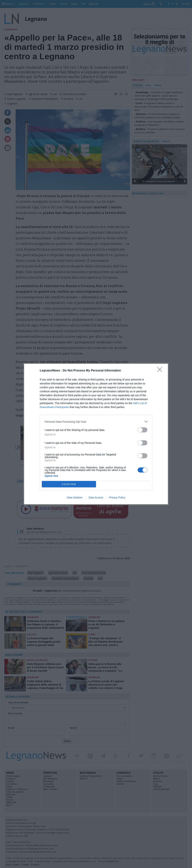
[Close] (161, 371)
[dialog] (96, 434)
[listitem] (96, 422)
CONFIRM (69, 484)
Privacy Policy (117, 497)
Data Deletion (75, 497)
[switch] (142, 430)
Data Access (96, 497)
